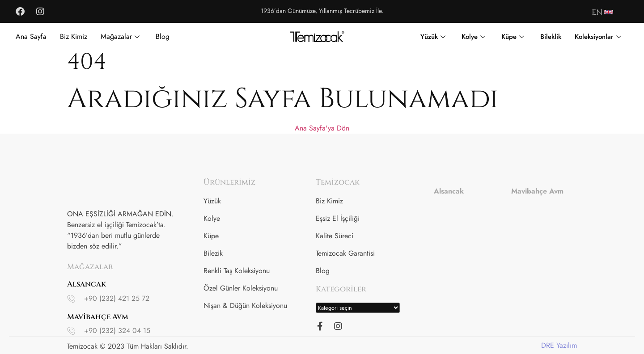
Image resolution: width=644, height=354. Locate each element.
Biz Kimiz (74, 36)
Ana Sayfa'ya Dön (322, 128)
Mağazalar (120, 36)
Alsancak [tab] (449, 191)
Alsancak (87, 284)
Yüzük (433, 37)
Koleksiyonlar (598, 37)
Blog (163, 36)
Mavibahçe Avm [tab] (537, 191)
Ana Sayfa (31, 36)
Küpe (513, 37)
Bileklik (551, 37)
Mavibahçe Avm (98, 317)
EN (597, 12)
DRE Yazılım (559, 345)
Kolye (473, 37)
